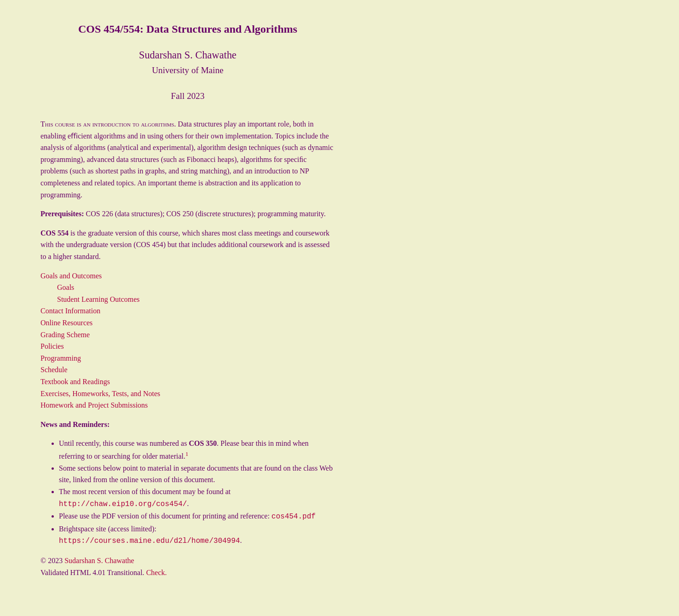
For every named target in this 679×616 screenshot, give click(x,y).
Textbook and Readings (75, 382)
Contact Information (70, 311)
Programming (61, 358)
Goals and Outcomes (71, 276)
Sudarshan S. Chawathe (99, 558)
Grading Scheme (65, 335)
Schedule (54, 370)
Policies (52, 346)
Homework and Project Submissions (94, 405)
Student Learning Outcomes (98, 299)
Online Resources (66, 323)
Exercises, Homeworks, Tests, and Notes (100, 394)
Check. (157, 570)
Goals (66, 287)
